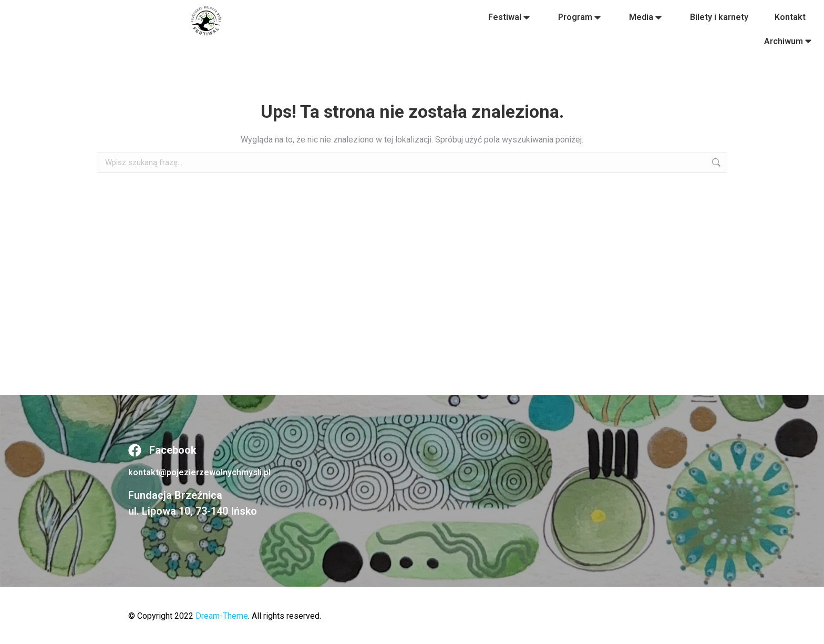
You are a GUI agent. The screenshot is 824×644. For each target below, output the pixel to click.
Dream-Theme (222, 616)
